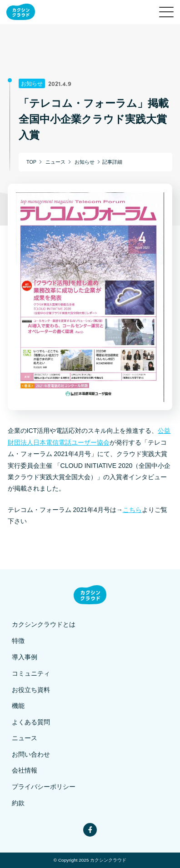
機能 (18, 706)
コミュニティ (31, 674)
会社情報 (25, 770)
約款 (18, 803)
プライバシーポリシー (44, 787)
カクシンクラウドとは (44, 625)
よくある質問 (31, 722)
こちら (132, 510)
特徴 (18, 641)
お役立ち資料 (31, 690)
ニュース (25, 738)
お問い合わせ (31, 755)
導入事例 (25, 657)
